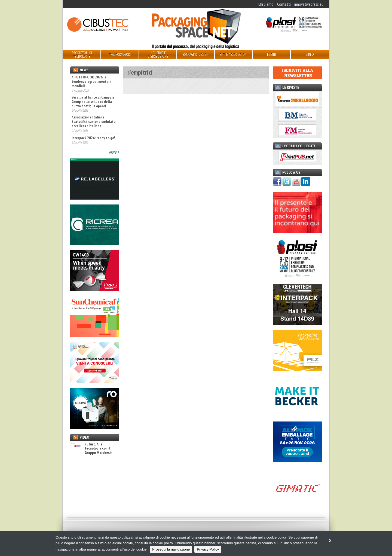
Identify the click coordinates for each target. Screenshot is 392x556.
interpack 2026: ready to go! (93, 138)
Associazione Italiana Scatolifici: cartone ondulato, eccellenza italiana (94, 121)
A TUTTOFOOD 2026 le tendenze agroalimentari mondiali (91, 81)
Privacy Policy (208, 549)
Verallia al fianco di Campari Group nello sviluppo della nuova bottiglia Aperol (93, 102)
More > (114, 152)
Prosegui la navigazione (171, 549)
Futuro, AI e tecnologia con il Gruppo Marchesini (92, 448)
